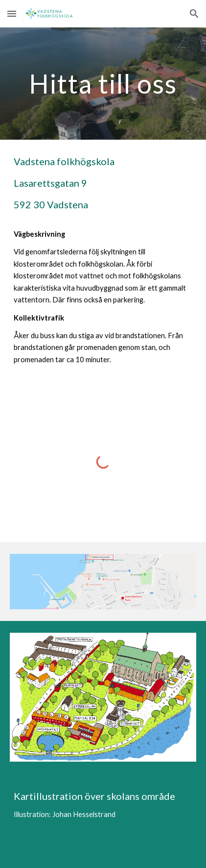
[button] (12, 13)
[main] (103, 84)
